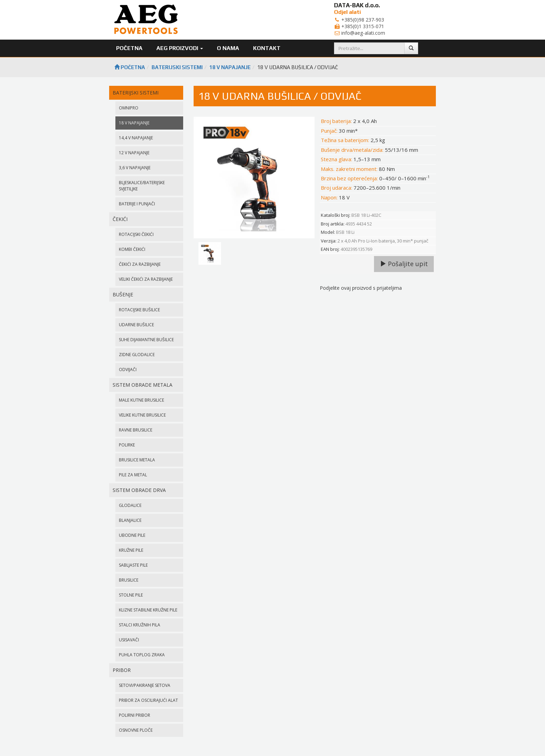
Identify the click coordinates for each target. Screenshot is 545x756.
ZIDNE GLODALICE (137, 355)
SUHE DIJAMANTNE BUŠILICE (146, 340)
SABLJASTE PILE (133, 565)
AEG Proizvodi (180, 48)
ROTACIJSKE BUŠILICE (139, 310)
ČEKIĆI (120, 219)
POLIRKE (127, 445)
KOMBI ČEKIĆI (132, 249)
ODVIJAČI (128, 369)
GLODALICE (130, 505)
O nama (228, 48)
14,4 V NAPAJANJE (136, 138)
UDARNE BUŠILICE (136, 325)
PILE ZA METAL (133, 475)
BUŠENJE (123, 294)
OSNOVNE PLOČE (136, 730)
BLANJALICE (130, 520)
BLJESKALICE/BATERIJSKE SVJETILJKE (142, 186)
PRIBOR (122, 670)
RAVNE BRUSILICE (136, 430)
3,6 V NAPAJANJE (135, 168)
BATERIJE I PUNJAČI (137, 204)
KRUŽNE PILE (131, 550)
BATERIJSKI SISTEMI (177, 67)
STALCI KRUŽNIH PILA (140, 625)
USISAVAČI (129, 640)
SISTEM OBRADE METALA (143, 385)
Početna (129, 48)
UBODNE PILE (132, 535)
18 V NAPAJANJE (230, 67)
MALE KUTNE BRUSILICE (141, 400)
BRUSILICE (129, 580)
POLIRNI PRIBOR (135, 715)
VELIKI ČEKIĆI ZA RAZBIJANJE (146, 279)
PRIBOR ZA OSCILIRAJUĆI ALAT (148, 700)
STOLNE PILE (131, 595)
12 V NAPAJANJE (134, 153)
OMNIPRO (129, 108)
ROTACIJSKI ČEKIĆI (136, 234)
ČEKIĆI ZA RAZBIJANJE (140, 264)
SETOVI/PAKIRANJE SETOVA (145, 685)
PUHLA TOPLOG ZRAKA (142, 655)
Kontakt (267, 48)
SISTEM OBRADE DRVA (139, 490)
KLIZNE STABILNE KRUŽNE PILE (148, 610)
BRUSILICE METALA (137, 460)
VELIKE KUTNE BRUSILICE (142, 415)
